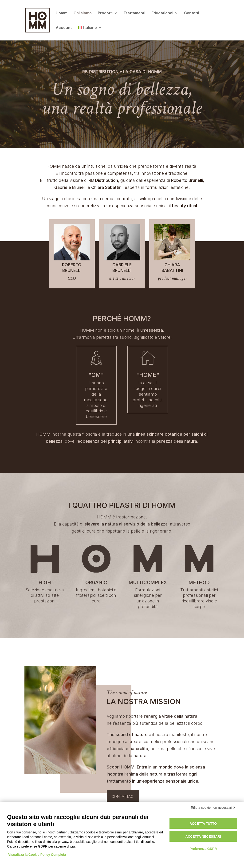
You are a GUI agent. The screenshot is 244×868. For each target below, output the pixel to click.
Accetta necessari (203, 836)
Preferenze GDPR (203, 849)
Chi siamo (83, 13)
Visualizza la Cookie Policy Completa (37, 855)
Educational (162, 13)
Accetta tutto (203, 824)
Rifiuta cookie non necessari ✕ (213, 808)
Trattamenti (134, 13)
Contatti (192, 13)
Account (64, 28)
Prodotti (105, 13)
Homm (62, 13)
